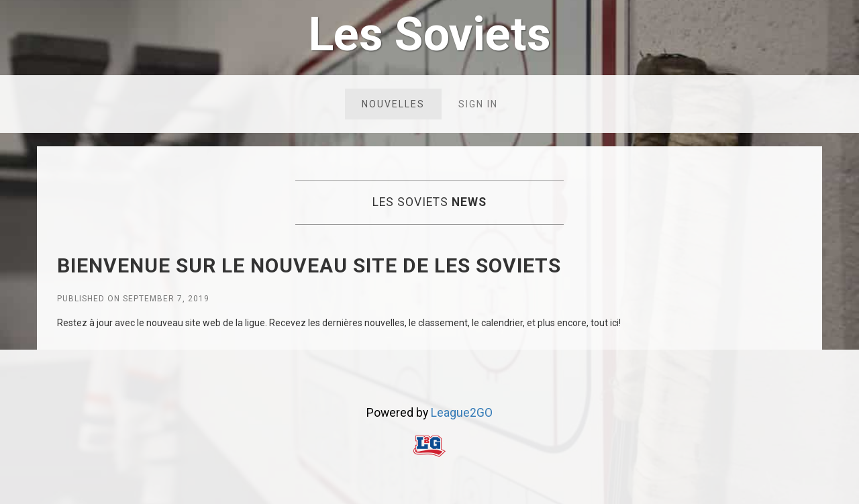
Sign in (478, 104)
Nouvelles (393, 104)
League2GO (462, 413)
